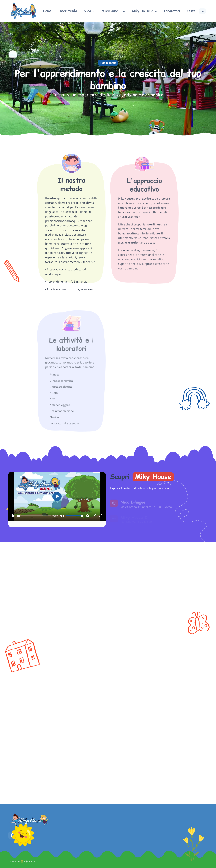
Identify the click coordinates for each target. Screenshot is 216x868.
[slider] (34, 516)
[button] (89, 11)
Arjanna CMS (30, 861)
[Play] (13, 516)
